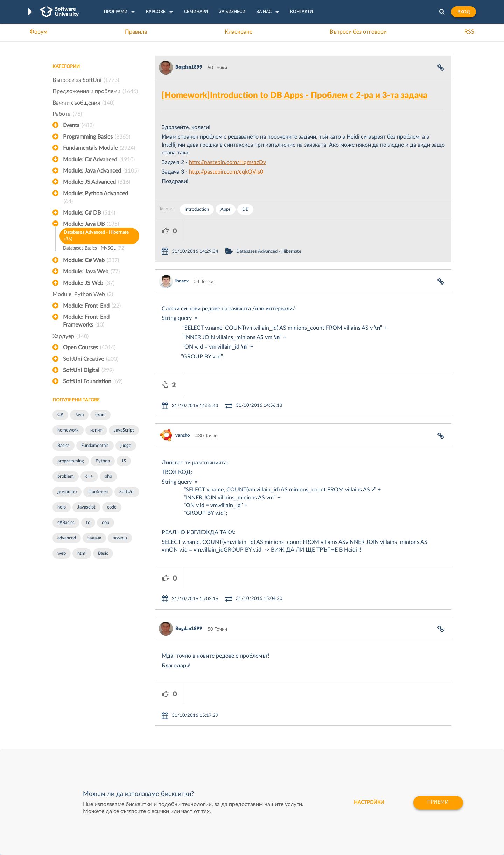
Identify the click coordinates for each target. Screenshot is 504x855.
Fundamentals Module (99, 148)
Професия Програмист (78, 738)
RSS (469, 32)
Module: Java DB (91, 224)
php (108, 476)
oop (106, 523)
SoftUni (127, 492)
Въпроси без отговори (358, 32)
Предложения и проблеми (95, 91)
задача (94, 538)
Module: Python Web (83, 294)
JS (124, 461)
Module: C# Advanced (99, 160)
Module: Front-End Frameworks (86, 322)
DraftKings (303, 738)
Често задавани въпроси (80, 706)
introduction (197, 209)
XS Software (305, 706)
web (62, 553)
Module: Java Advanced (101, 171)
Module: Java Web (91, 272)
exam (100, 415)
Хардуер (71, 336)
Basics (64, 446)
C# (60, 415)
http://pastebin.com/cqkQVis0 (226, 172)
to (88, 523)
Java (79, 415)
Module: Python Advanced (96, 198)
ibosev (182, 260)
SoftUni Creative (91, 359)
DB (245, 209)
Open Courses (89, 348)
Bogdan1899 (189, 67)
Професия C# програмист (82, 749)
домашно (67, 492)
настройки (368, 803)
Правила (136, 32)
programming (71, 461)
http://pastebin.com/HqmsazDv (227, 162)
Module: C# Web (91, 260)
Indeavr (300, 728)
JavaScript (124, 430)
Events (78, 125)
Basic (103, 553)
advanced (67, 538)
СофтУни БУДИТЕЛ (230, 738)
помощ (120, 538)
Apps (226, 209)
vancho (183, 394)
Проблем (98, 492)
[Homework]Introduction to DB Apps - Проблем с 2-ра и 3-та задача (295, 96)
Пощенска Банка (310, 749)
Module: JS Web (89, 283)
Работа (67, 114)
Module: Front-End (92, 306)
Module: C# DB (89, 213)
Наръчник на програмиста (82, 728)
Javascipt (86, 507)
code (112, 507)
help (62, 507)
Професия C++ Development (156, 722)
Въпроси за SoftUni (86, 80)
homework (68, 430)
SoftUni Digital (88, 370)
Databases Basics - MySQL (94, 249)
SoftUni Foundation (93, 381)
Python (103, 461)
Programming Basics (97, 137)
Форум (38, 32)
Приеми (438, 803)
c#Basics (66, 523)
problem (66, 476)
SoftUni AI (219, 728)
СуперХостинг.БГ (311, 717)
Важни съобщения (83, 103)
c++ (89, 476)
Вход (464, 12)
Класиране (239, 32)
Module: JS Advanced (97, 182)
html (82, 553)
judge (126, 446)
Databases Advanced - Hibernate (96, 236)
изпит (96, 430)
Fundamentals (95, 446)
